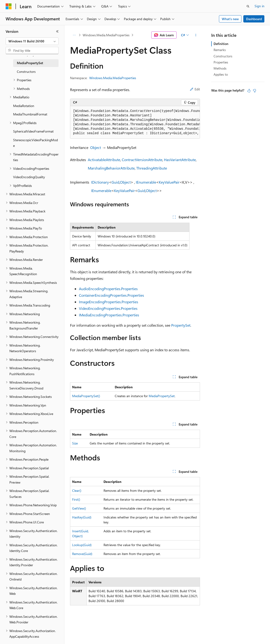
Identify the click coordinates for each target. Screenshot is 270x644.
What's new (230, 19)
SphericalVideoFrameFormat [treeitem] (33, 131)
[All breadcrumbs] (74, 35)
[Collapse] (57, 31)
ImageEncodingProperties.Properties (109, 302)
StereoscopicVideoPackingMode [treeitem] (35, 143)
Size (75, 443)
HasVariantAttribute (180, 160)
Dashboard (254, 19)
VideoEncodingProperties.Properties (108, 308)
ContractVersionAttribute (142, 160)
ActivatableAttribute (104, 160)
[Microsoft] (9, 6)
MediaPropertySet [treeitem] (30, 63)
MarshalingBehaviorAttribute (111, 168)
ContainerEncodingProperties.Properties (111, 295)
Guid (115, 182)
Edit (195, 89)
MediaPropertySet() (86, 396)
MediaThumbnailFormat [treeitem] (30, 114)
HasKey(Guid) (82, 517)
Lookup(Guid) (82, 545)
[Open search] (248, 6)
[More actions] (196, 35)
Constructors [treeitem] (26, 72)
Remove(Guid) (82, 554)
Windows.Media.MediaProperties (106, 35)
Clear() (77, 490)
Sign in (259, 6)
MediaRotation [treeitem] (24, 106)
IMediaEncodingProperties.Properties (109, 315)
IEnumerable (146, 182)
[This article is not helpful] (255, 91)
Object (96, 147)
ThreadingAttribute (152, 168)
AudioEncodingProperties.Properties (108, 289)
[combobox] (32, 41)
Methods (220, 68)
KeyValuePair (169, 182)
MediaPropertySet (162, 396)
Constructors (223, 56)
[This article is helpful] (249, 91)
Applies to (221, 74)
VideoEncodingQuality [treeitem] (29, 177)
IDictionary (100, 182)
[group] (135, 122)
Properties (221, 62)
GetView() (79, 508)
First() (76, 499)
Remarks (220, 50)
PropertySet (181, 325)
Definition (221, 44)
